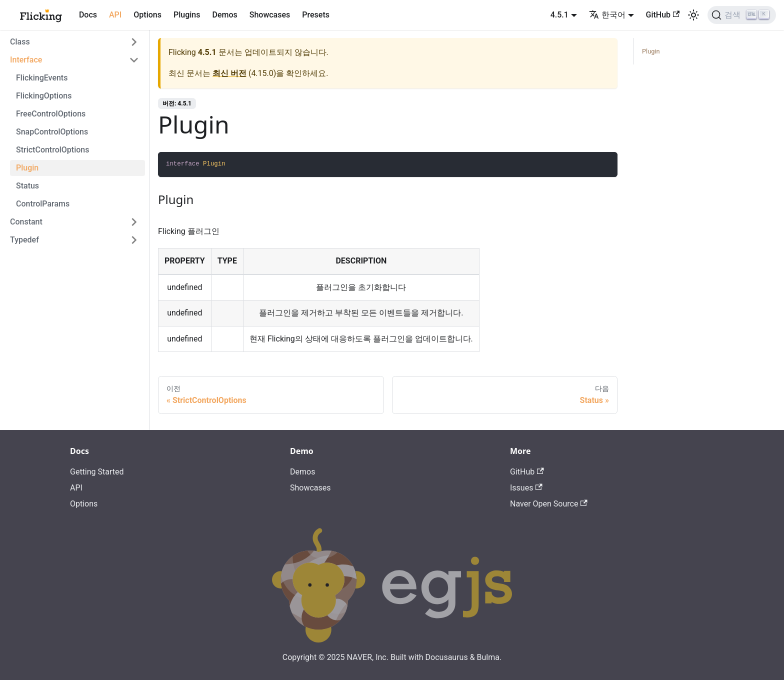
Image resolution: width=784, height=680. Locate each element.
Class (20, 42)
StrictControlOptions (52, 150)
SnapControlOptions (52, 132)
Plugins (187, 15)
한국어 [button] (607, 15)
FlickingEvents (42, 78)
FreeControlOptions (51, 114)
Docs (88, 15)
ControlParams (43, 204)
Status (27, 186)
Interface (26, 60)
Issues (526, 488)
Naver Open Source (549, 504)
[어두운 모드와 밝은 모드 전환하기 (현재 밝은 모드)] (693, 15)
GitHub (663, 15)
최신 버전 (229, 73)
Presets (316, 15)
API (115, 15)
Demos (224, 15)
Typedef (24, 240)
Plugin (27, 168)
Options (147, 15)
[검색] (742, 15)
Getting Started (97, 472)
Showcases (270, 15)
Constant (26, 222)
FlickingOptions (44, 96)
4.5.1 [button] (559, 15)
